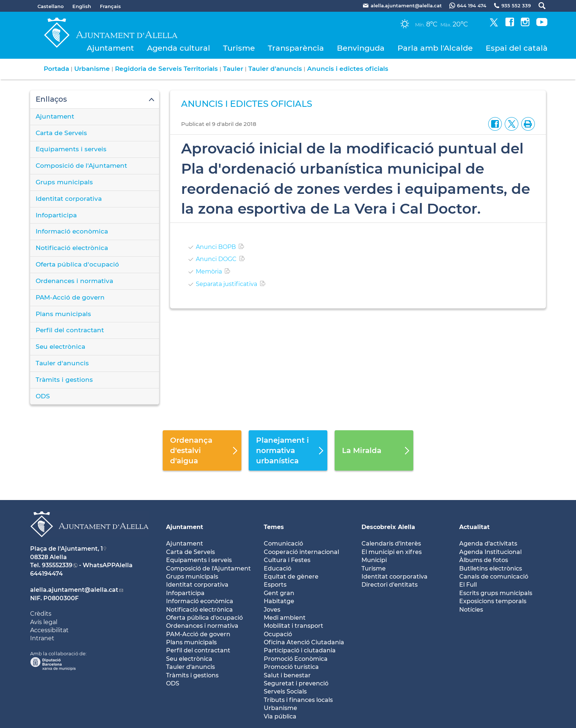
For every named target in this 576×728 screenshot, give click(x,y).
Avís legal (44, 622)
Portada (56, 69)
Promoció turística (291, 667)
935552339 (57, 565)
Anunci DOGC (216, 259)
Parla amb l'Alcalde (435, 48)
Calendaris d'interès (391, 544)
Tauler (233, 69)
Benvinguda (361, 48)
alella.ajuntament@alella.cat (74, 590)
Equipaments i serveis (71, 149)
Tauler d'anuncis (275, 69)
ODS (43, 396)
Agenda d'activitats (488, 544)
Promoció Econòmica (296, 659)
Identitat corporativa (69, 199)
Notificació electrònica (72, 248)
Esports (275, 585)
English (82, 6)
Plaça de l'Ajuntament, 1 (66, 549)
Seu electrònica (60, 347)
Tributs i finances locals (298, 700)
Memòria (209, 271)
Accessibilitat (49, 630)
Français (110, 6)
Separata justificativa (226, 284)
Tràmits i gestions (64, 380)
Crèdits (41, 614)
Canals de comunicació (494, 577)
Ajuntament (110, 48)
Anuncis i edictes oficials (348, 69)
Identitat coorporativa (395, 577)
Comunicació (283, 544)
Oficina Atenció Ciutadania (304, 642)
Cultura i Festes (287, 560)
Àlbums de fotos (484, 560)
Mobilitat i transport (294, 626)
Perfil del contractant (70, 330)
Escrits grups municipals (496, 593)
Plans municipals (63, 314)
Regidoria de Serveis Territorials (166, 69)
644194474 (46, 574)
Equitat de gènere (291, 577)
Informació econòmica (72, 231)
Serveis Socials (285, 691)
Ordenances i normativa (74, 281)
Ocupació (278, 634)
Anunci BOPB (216, 247)
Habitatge (279, 601)
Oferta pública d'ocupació (77, 264)
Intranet (42, 638)
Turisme (239, 48)
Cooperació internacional (301, 552)
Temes (274, 527)
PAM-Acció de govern (70, 297)
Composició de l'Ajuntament (81, 166)
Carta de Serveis (61, 133)
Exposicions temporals (493, 601)
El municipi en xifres (392, 552)
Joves (272, 610)
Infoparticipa (56, 215)
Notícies (471, 610)
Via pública (280, 716)
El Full (468, 585)
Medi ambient (285, 618)
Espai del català (517, 48)
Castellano (51, 6)
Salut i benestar (287, 675)
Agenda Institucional (490, 552)
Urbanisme (92, 69)
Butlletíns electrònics (491, 568)
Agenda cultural (179, 48)
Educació (278, 568)
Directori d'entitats (390, 585)
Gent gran (279, 593)
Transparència (296, 48)
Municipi (374, 560)
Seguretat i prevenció (296, 683)
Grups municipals (64, 182)
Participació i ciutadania (300, 650)
